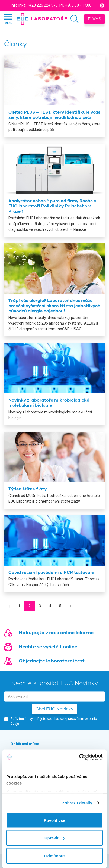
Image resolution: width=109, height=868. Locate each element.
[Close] (102, 5)
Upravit (55, 838)
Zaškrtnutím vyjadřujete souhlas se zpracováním (55, 721)
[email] (54, 696)
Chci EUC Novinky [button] (54, 709)
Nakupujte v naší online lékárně (56, 633)
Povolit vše (54, 820)
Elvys (94, 19)
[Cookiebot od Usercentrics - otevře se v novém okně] (79, 757)
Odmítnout (54, 856)
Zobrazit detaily (77, 803)
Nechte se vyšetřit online (48, 647)
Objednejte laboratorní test (52, 661)
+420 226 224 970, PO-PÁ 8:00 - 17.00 (59, 5)
